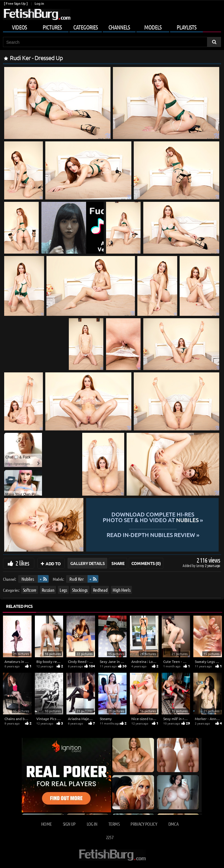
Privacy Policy (144, 824)
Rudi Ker (76, 579)
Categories (85, 27)
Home (46, 824)
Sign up (69, 824)
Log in (39, 3)
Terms (114, 824)
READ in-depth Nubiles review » (153, 534)
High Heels (122, 590)
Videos (19, 27)
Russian (48, 590)
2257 (110, 837)
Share (118, 563)
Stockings (80, 590)
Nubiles (28, 579)
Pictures (52, 27)
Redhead (100, 590)
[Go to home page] (37, 14)
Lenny (201, 565)
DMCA (173, 824)
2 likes (22, 563)
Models (153, 27)
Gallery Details (88, 563)
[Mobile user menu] (112, 26)
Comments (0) (146, 563)
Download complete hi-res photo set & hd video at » (153, 517)
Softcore (30, 590)
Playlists (186, 27)
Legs (63, 590)
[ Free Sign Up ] (16, 3)
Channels (119, 27)
